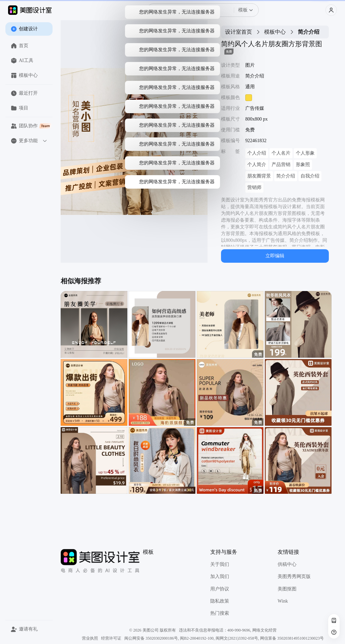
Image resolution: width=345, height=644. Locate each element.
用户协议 (220, 589)
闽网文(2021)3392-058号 (237, 638)
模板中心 (24, 75)
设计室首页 (239, 32)
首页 (20, 46)
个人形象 (305, 153)
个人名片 (281, 153)
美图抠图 (287, 589)
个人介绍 (257, 153)
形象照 (303, 165)
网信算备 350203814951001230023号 (292, 638)
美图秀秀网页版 (294, 576)
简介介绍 (286, 176)
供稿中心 (287, 564)
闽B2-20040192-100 (197, 638)
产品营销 (281, 165)
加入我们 (220, 576)
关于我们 (220, 564)
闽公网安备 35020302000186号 (151, 638)
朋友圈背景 (259, 176)
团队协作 (31, 126)
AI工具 (22, 61)
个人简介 (257, 165)
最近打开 (24, 93)
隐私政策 (220, 601)
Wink (283, 601)
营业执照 (90, 638)
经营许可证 (111, 638)
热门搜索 (220, 613)
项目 (20, 108)
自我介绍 (310, 176)
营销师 (254, 187)
